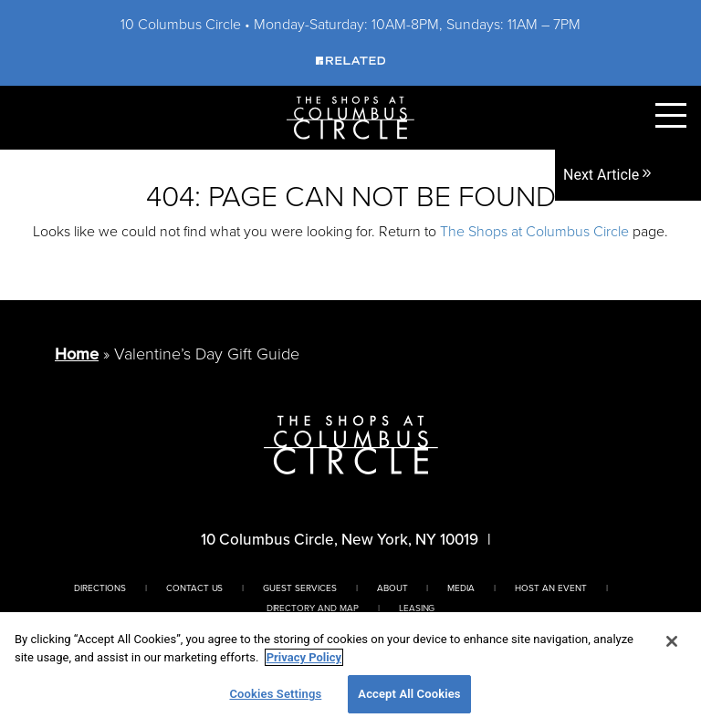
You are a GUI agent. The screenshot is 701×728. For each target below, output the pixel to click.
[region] (350, 670)
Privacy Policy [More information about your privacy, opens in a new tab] (304, 657)
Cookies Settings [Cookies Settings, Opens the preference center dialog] (275, 694)
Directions (100, 588)
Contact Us (195, 588)
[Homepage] (350, 116)
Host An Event (550, 588)
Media (461, 588)
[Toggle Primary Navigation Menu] (671, 115)
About (392, 588)
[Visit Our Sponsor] (350, 60)
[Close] (672, 641)
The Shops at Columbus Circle (534, 231)
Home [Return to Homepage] (77, 354)
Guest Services (299, 588)
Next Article (608, 175)
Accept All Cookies (409, 694)
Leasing (417, 608)
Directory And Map (313, 608)
